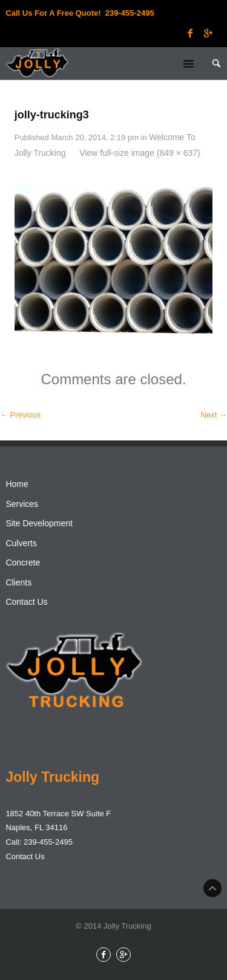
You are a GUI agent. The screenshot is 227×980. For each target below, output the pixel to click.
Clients (18, 582)
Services (22, 504)
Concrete (23, 563)
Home (17, 484)
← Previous (20, 415)
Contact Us (26, 602)
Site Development (39, 523)
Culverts (21, 543)
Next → (214, 415)
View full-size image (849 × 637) (140, 153)
